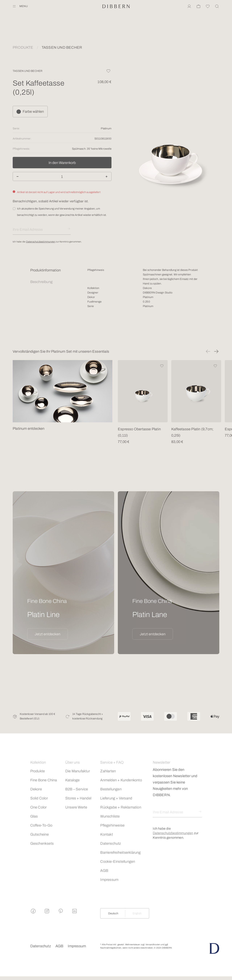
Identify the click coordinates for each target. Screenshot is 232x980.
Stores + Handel (78, 798)
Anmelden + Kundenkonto (121, 780)
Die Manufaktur (78, 771)
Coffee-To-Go (41, 825)
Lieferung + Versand (116, 798)
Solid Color (39, 798)
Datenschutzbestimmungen (41, 242)
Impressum (109, 880)
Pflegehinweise (112, 825)
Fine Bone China (44, 780)
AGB (104, 871)
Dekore (36, 789)
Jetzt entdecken (47, 634)
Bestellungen (111, 789)
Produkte (38, 771)
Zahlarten (108, 771)
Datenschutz (111, 843)
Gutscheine (40, 834)
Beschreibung (41, 282)
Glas (34, 816)
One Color (39, 807)
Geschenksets (42, 843)
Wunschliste (110, 816)
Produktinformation (46, 270)
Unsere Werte (76, 807)
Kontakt (106, 834)
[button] (208, 351)
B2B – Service (77, 789)
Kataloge (72, 780)
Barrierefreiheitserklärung (120, 852)
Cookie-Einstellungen (118, 861)
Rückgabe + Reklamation (121, 807)
